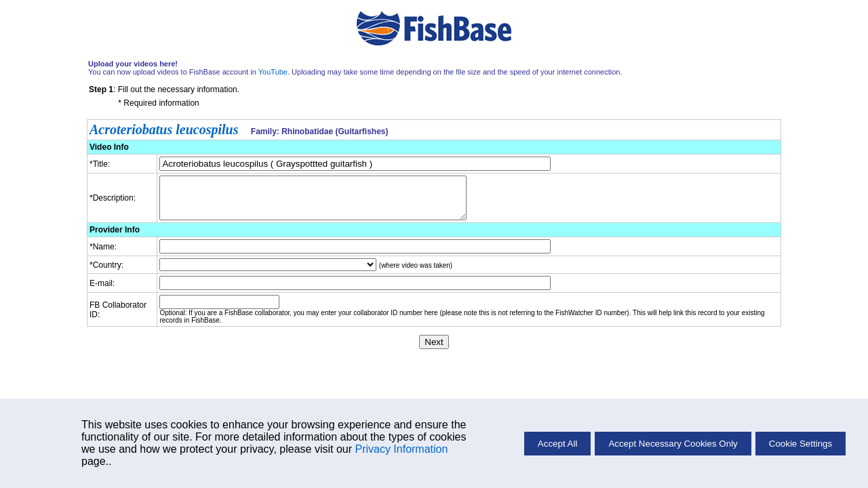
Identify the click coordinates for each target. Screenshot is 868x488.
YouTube (273, 72)
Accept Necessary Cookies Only (673, 444)
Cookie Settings (801, 444)
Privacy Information (401, 449)
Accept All (558, 444)
